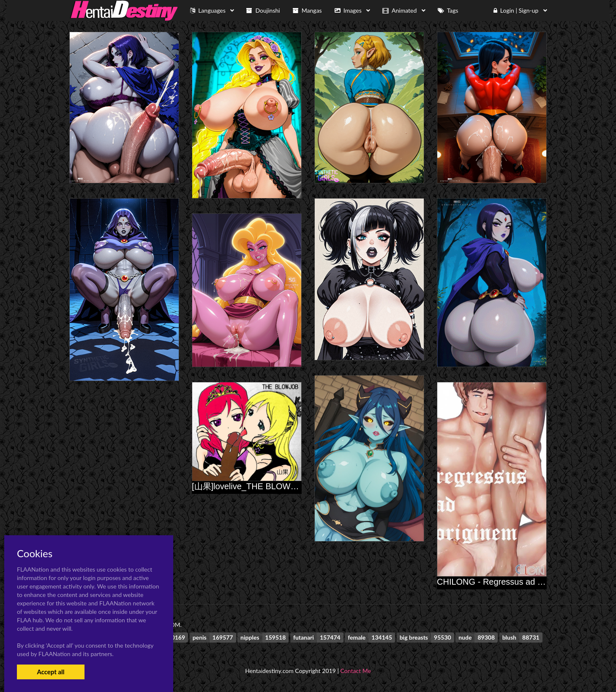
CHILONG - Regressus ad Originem (504, 582)
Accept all (50, 672)
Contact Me (356, 671)
